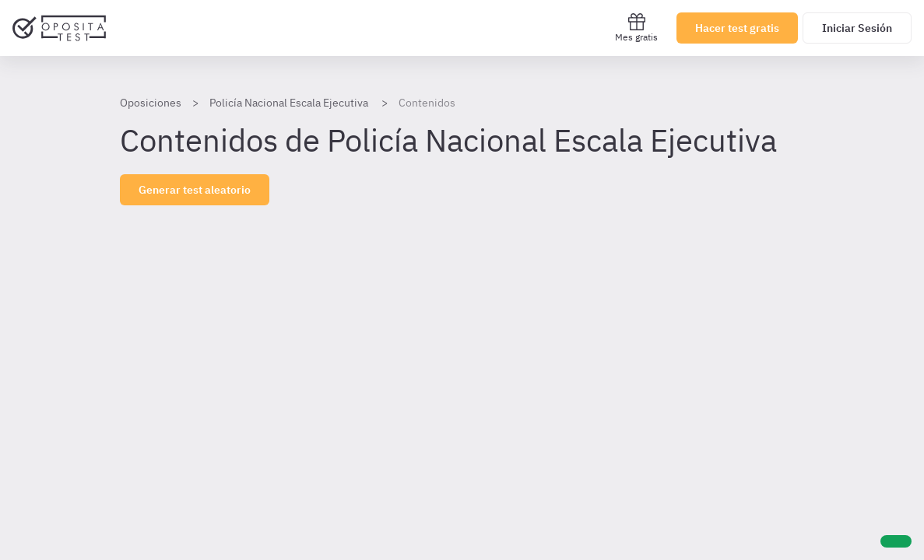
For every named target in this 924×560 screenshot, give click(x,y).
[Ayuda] (896, 541)
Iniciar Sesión (857, 28)
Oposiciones (151, 103)
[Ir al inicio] (59, 28)
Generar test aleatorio (195, 190)
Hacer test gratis (737, 28)
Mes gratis (636, 28)
